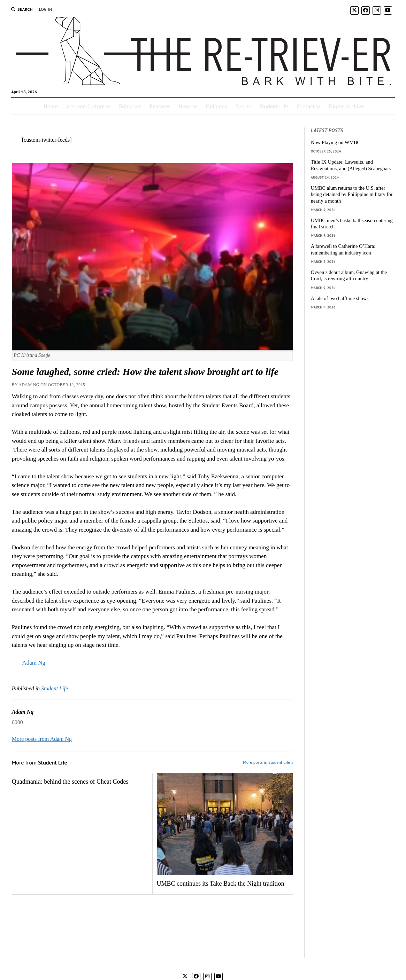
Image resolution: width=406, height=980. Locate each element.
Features (160, 106)
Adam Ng (34, 663)
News (185, 106)
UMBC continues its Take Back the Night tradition (221, 884)
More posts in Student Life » (268, 762)
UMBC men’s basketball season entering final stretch (352, 224)
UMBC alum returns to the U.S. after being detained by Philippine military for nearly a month (352, 194)
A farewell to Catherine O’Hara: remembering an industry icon (343, 249)
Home (51, 106)
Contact (306, 106)
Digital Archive (346, 106)
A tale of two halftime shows (340, 298)
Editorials (130, 106)
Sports (243, 106)
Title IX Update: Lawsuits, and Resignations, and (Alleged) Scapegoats (351, 165)
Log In (46, 9)
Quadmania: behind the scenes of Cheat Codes (70, 782)
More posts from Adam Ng (42, 739)
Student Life (274, 106)
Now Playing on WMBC (336, 142)
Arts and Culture (85, 106)
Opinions (217, 106)
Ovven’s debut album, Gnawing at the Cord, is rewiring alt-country (349, 276)
